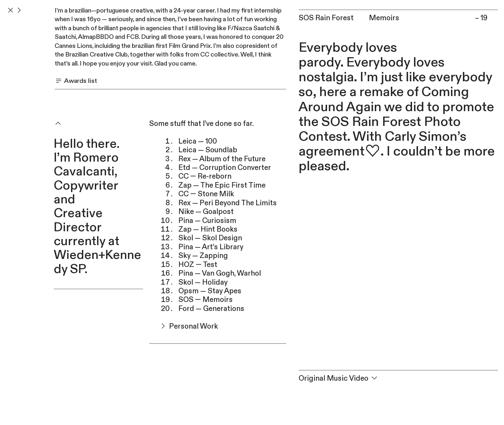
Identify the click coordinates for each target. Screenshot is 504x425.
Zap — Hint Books (208, 229)
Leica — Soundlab (208, 150)
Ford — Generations (211, 309)
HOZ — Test (198, 265)
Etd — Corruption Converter (225, 168)
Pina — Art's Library (211, 247)
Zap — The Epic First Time (222, 185)
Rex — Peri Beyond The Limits (228, 203)
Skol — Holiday (203, 282)
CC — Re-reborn (205, 176)
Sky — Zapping (203, 256)
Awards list (76, 81)
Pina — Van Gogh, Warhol (220, 273)
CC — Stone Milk (206, 194)
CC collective (219, 55)
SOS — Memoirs (206, 300)
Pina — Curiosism (207, 221)
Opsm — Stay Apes (210, 291)
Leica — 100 (198, 141)
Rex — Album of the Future (222, 159)
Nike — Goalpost (206, 212)
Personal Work (184, 326)
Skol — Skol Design (210, 238)
